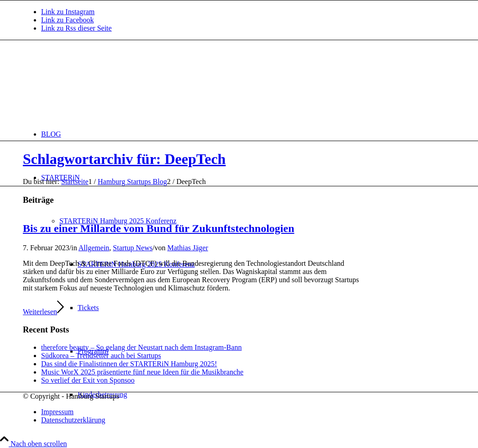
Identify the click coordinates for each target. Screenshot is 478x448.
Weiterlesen (43, 312)
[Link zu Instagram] (68, 12)
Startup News (133, 248)
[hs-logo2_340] (91, 83)
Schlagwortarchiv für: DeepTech (124, 159)
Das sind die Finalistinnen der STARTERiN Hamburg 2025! (129, 364)
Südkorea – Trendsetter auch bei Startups (101, 356)
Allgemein (94, 248)
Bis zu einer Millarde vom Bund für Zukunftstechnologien (159, 228)
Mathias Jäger (187, 248)
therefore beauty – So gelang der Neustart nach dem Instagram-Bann (141, 347)
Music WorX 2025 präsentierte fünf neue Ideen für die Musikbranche (142, 372)
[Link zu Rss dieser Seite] (76, 28)
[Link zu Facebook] (68, 20)
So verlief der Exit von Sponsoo (88, 380)
